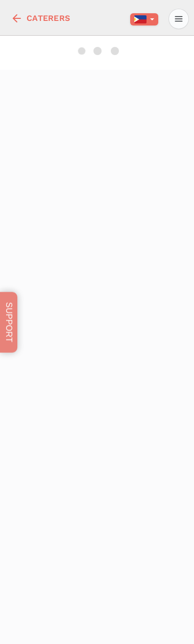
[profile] (179, 19)
